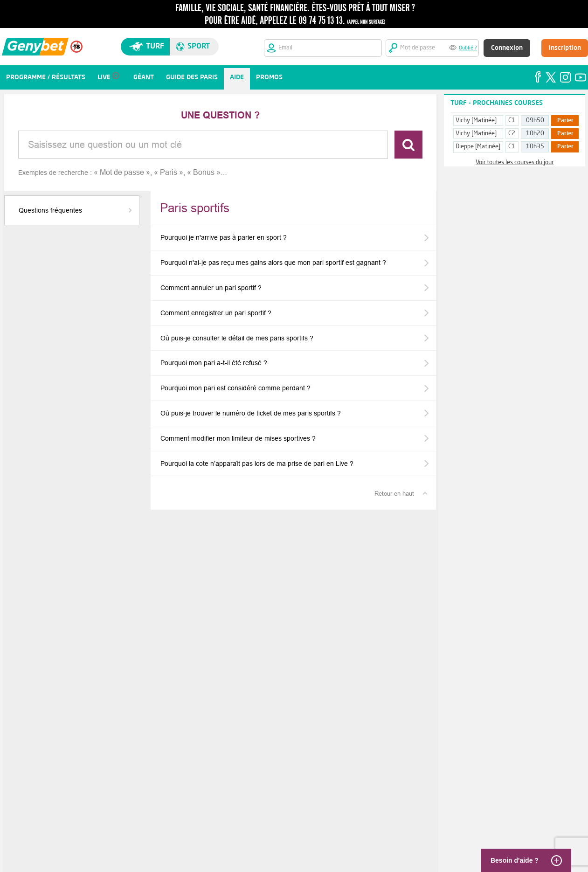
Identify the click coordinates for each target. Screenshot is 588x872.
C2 (512, 134)
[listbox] (160, 173)
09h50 (535, 121)
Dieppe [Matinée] (478, 147)
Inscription (565, 48)
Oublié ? (468, 48)
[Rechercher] (408, 145)
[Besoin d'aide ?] (525, 860)
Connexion (507, 48)
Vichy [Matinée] (476, 121)
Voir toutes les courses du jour (515, 163)
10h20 (535, 134)
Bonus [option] (204, 172)
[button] (72, 211)
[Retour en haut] (401, 494)
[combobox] (203, 145)
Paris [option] (169, 172)
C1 (512, 121)
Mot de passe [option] (122, 172)
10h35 (535, 147)
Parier (565, 121)
